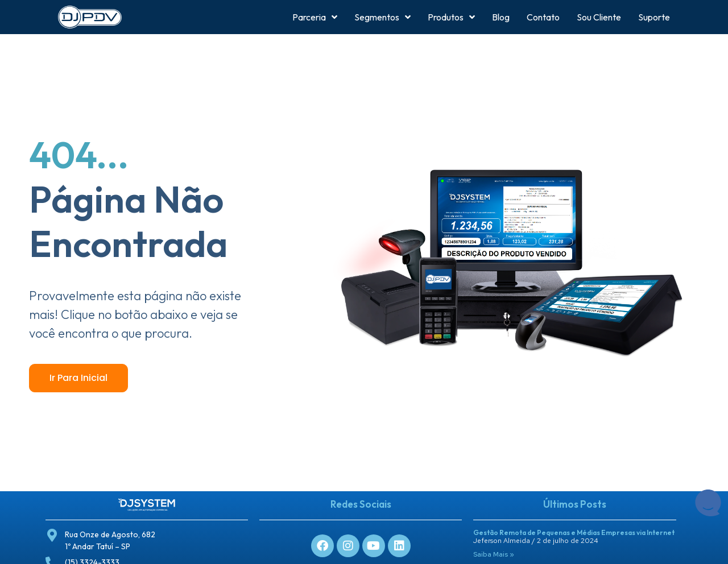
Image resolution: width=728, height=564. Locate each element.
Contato (543, 17)
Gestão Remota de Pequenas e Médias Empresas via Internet (574, 532)
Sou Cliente (599, 17)
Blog (501, 17)
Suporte (654, 17)
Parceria (315, 17)
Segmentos (382, 17)
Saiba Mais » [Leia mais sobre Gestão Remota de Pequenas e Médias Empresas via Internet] (494, 554)
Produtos (451, 17)
